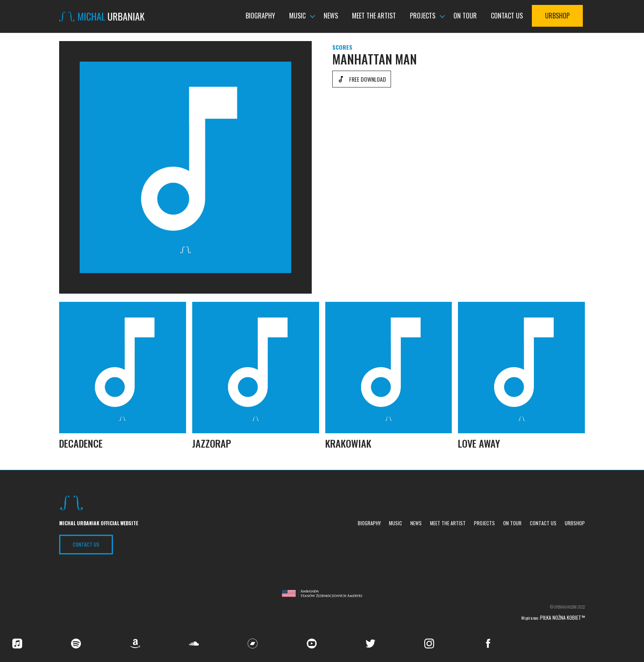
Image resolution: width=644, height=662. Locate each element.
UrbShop (557, 16)
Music (297, 16)
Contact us (507, 16)
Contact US (86, 544)
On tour (465, 16)
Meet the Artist (374, 16)
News (331, 16)
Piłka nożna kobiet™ (562, 617)
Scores (342, 47)
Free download (368, 79)
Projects (423, 16)
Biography (260, 16)
